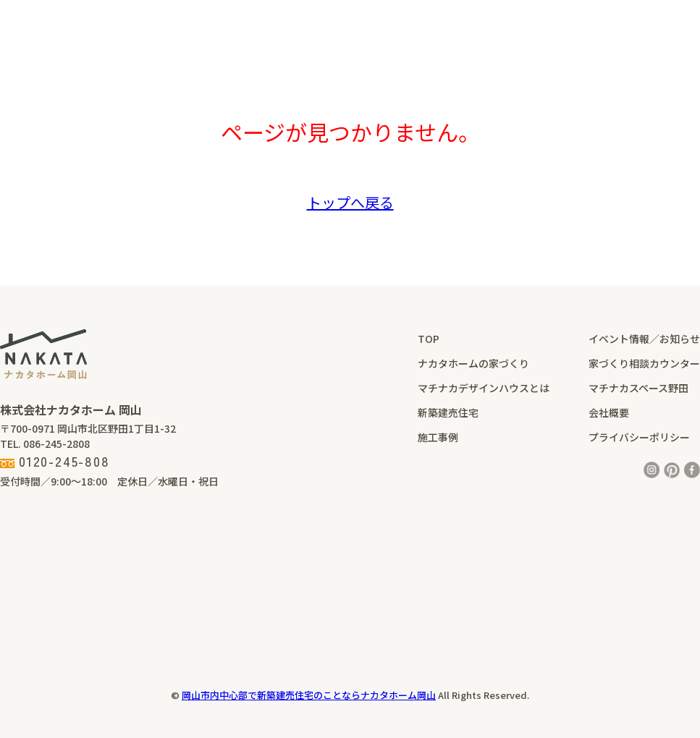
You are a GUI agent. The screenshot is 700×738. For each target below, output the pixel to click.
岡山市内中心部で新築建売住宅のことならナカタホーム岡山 (309, 695)
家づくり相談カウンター (644, 363)
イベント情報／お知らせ (644, 339)
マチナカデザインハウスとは (484, 388)
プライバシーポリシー (639, 437)
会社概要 (609, 412)
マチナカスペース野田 (638, 388)
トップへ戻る (350, 202)
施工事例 (438, 437)
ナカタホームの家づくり (473, 363)
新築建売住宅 (448, 412)
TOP (429, 339)
